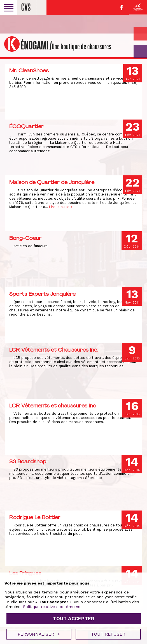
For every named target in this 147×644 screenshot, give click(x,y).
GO (140, 52)
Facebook (122, 8)
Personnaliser (39, 213)
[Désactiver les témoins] (136, 340)
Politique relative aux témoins (52, 186)
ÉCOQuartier (26, 126)
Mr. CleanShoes (29, 70)
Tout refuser (108, 213)
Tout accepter (74, 198)
